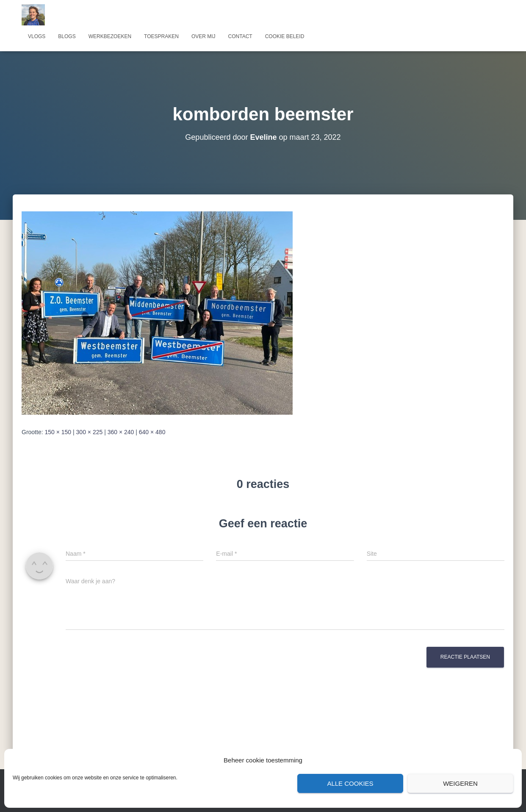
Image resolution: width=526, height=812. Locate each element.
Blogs (67, 36)
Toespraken (161, 36)
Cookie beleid (285, 36)
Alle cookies (350, 783)
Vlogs (37, 36)
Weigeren (460, 783)
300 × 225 (90, 432)
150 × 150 (58, 432)
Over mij (203, 36)
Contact (240, 36)
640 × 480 (152, 432)
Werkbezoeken (110, 36)
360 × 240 (121, 432)
